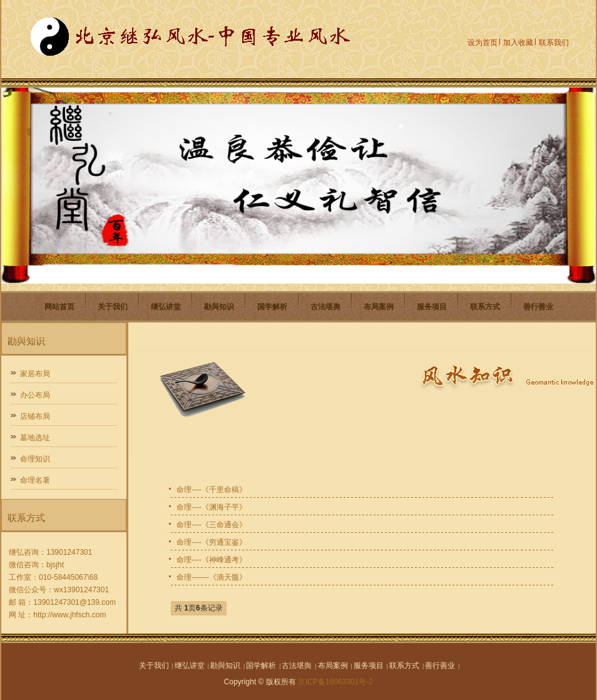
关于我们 (113, 307)
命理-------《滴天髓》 (212, 577)
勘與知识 (219, 307)
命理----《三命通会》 (212, 525)
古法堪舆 (325, 307)
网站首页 (59, 307)
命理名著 (35, 480)
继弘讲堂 (166, 307)
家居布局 (35, 374)
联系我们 (554, 43)
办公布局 (35, 395)
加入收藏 (518, 43)
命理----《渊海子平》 (212, 507)
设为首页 (482, 43)
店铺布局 (35, 416)
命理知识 (35, 459)
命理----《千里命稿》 (212, 490)
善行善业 (538, 307)
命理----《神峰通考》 (212, 560)
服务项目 (432, 307)
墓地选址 (35, 438)
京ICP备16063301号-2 (335, 682)
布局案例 (379, 307)
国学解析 (272, 307)
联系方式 (485, 307)
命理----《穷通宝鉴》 (212, 542)
